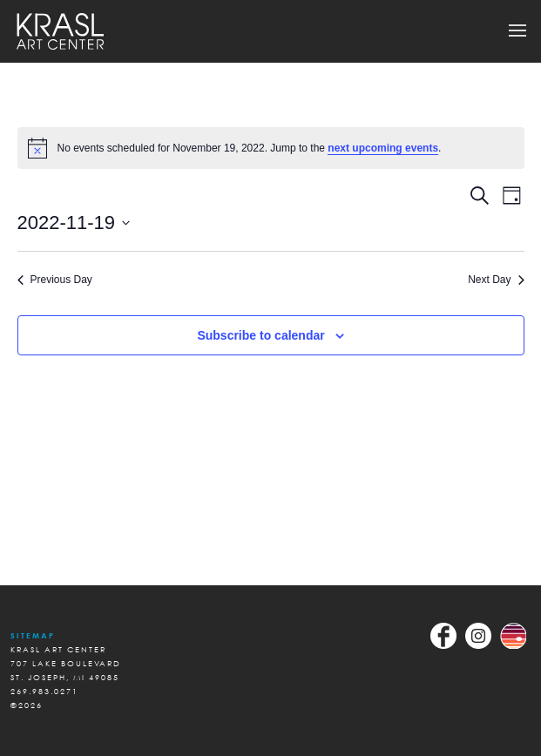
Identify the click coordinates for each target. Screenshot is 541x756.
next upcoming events (383, 148)
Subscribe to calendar (260, 335)
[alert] (271, 148)
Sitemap (33, 635)
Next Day (496, 280)
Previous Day (55, 280)
